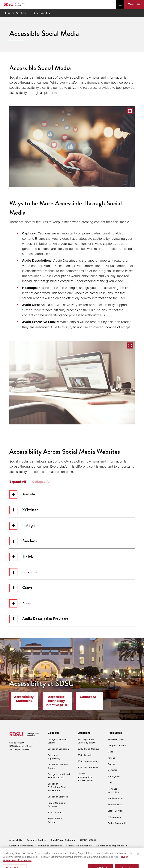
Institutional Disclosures (50, 846)
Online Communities (118, 823)
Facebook (24, 541)
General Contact (116, 739)
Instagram (24, 526)
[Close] (138, 859)
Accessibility (42, 13)
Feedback (14, 851)
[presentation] (53, 733)
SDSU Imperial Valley (88, 761)
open (120, 4)
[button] (72, 147)
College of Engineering (54, 757)
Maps (110, 752)
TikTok (21, 557)
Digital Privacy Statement (63, 840)
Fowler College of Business (57, 805)
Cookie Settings (88, 840)
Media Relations (116, 798)
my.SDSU (112, 770)
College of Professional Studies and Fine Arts (58, 787)
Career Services (116, 811)
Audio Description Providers (39, 619)
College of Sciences (58, 797)
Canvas (111, 764)
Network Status (115, 805)
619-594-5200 (16, 743)
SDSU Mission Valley (88, 767)
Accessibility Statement (24, 699)
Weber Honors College (55, 820)
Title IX (111, 783)
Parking (111, 758)
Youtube (22, 494)
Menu (134, 4)
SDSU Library (54, 812)
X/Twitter (24, 510)
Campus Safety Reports (21, 846)
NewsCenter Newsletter (114, 790)
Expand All (18, 482)
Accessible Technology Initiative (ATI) (56, 701)
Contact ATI (89, 697)
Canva (21, 588)
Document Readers (36, 840)
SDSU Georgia (85, 755)
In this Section (17, 13)
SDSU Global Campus (88, 749)
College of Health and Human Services (59, 776)
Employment (114, 776)
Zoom (20, 603)
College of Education (58, 749)
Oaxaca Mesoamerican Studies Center (85, 777)
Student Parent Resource (79, 846)
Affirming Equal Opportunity (110, 846)
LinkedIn (23, 572)
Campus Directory (117, 745)
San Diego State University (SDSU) (87, 741)
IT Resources (114, 817)
